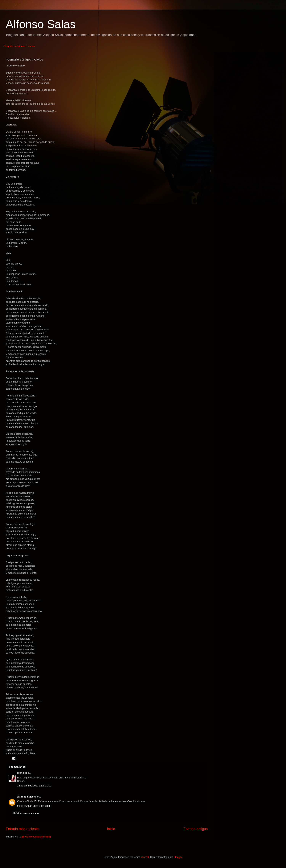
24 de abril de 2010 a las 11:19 (34, 786)
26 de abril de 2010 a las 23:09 (34, 806)
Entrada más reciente (22, 829)
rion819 (145, 857)
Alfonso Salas (41, 24)
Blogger (178, 857)
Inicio (111, 829)
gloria (20, 773)
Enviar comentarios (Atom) (36, 837)
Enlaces (30, 46)
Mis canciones (17, 46)
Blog (6, 46)
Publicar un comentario (26, 813)
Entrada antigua (196, 829)
